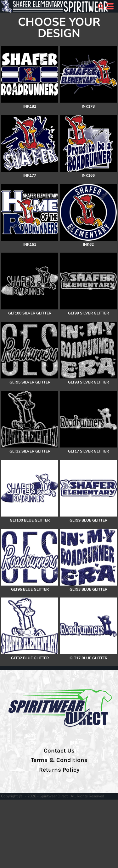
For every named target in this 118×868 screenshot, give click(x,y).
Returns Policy (59, 770)
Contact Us (59, 751)
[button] (101, 6)
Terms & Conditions (59, 760)
